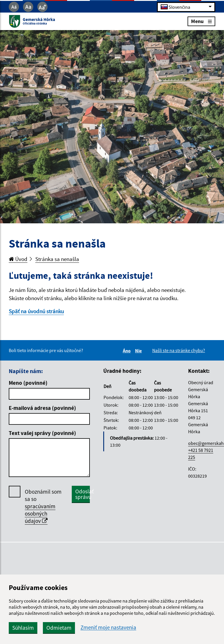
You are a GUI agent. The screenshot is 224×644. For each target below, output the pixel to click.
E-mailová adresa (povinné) (42, 408)
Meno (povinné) (28, 383)
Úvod (18, 259)
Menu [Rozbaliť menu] (201, 21)
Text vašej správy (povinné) (42, 433)
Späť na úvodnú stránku (36, 311)
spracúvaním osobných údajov (40, 514)
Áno (128, 351)
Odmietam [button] (59, 628)
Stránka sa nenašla (57, 259)
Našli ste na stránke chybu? (179, 350)
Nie (139, 351)
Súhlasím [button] (23, 628)
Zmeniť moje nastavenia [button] (108, 628)
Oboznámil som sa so (43, 506)
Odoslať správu (83, 494)
